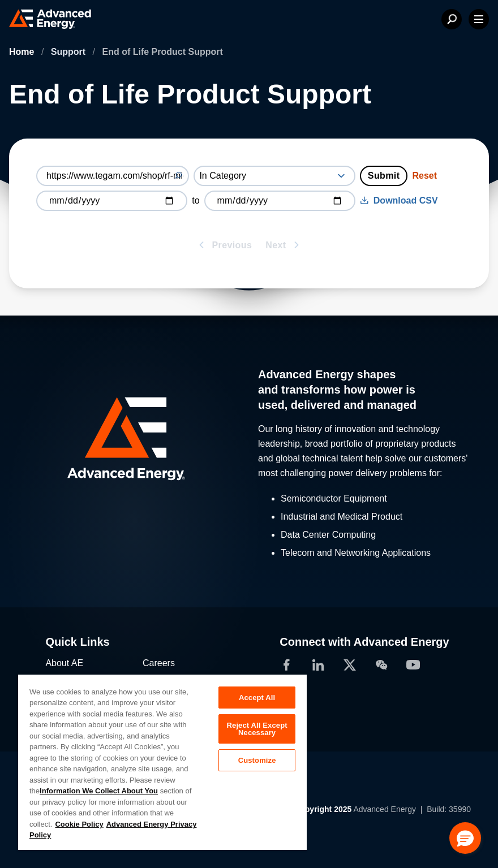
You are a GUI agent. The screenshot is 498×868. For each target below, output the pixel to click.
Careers (159, 663)
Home (23, 52)
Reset (424, 176)
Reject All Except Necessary (257, 729)
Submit (384, 176)
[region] (162, 762)
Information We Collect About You (99, 791)
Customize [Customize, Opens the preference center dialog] (257, 760)
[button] (465, 838)
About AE (64, 663)
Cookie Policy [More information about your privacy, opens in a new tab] (79, 824)
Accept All (257, 698)
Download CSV (399, 200)
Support (70, 52)
